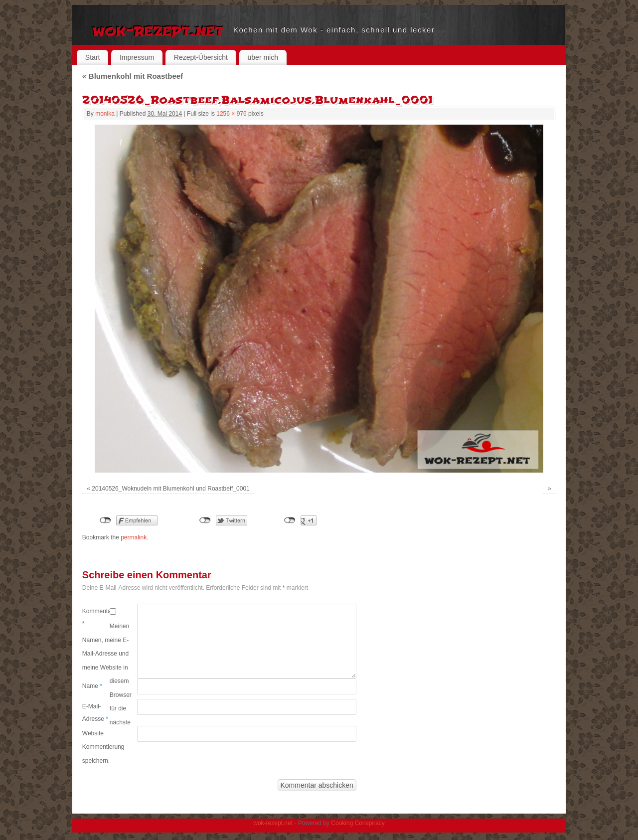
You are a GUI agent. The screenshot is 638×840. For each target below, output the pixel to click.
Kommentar (96, 618)
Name (92, 686)
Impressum (137, 57)
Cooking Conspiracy (358, 823)
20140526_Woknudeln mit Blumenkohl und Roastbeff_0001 (170, 489)
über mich (263, 57)
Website (93, 733)
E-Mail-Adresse (95, 713)
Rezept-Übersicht (201, 57)
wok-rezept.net (158, 30)
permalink (134, 537)
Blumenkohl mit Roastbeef (133, 76)
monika (105, 114)
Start (93, 57)
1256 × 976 (231, 114)
